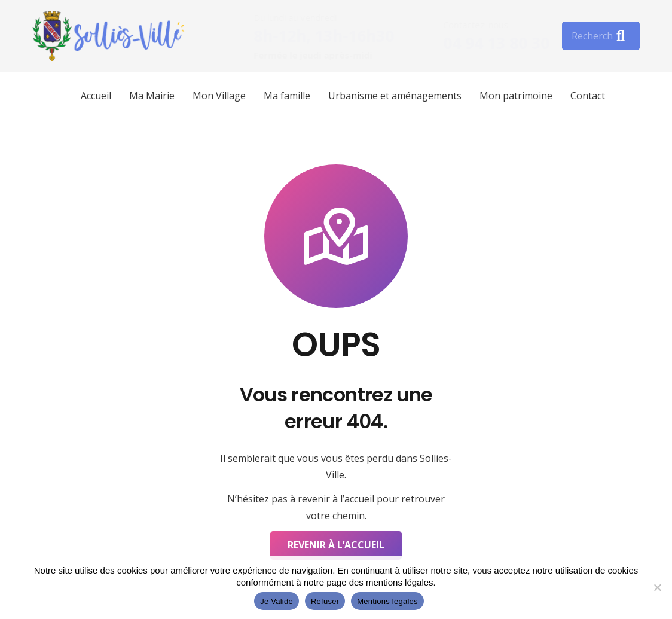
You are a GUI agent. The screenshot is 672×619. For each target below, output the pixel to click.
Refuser (325, 601)
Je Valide (277, 601)
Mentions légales (387, 601)
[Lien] (109, 36)
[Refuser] (657, 587)
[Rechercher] (601, 36)
